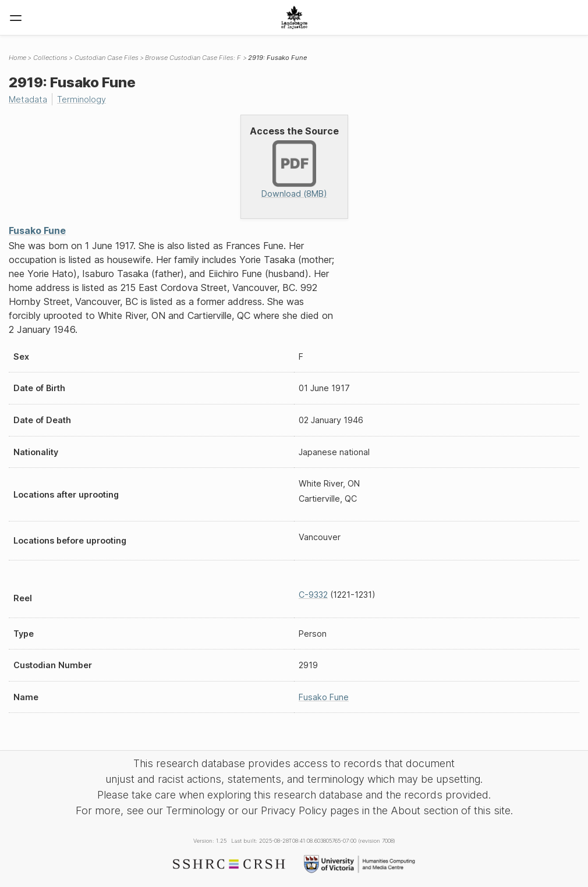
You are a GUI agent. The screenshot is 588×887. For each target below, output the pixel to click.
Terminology (82, 99)
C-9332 (313, 595)
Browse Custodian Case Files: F (193, 58)
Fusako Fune (37, 230)
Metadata (28, 99)
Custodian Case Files (107, 58)
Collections (50, 58)
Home (17, 58)
